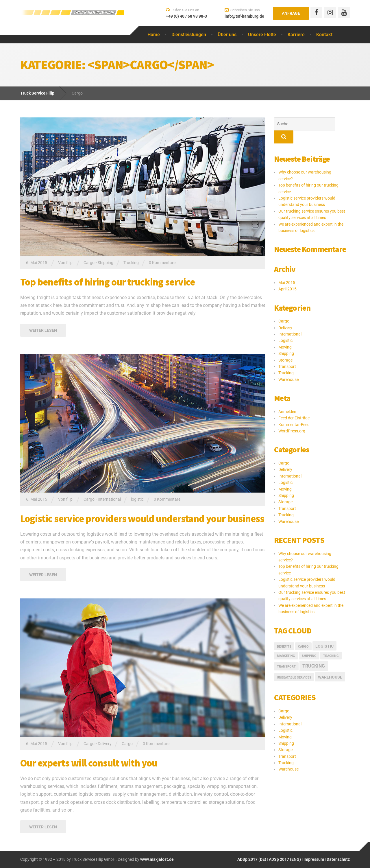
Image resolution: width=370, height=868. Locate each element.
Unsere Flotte (262, 35)
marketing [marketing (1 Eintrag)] (286, 643)
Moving (285, 334)
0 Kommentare (162, 263)
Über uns (227, 35)
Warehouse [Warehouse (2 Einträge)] (330, 664)
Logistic (285, 327)
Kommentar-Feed (294, 412)
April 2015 (287, 276)
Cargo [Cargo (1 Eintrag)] (303, 634)
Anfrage (291, 13)
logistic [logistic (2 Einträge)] (324, 633)
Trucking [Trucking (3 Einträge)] (314, 653)
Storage (285, 347)
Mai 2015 (287, 270)
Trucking (131, 263)
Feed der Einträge (294, 405)
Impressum (314, 859)
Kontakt (324, 35)
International (109, 499)
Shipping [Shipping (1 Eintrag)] (309, 643)
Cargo (89, 263)
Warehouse (288, 366)
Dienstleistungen (189, 35)
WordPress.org (292, 418)
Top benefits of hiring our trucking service (108, 282)
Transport (287, 353)
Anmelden (287, 399)
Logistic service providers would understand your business (142, 519)
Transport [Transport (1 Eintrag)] (286, 654)
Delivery (105, 744)
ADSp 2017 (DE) (252, 859)
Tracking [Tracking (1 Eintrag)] (331, 643)
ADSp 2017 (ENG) (284, 859)
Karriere (296, 35)
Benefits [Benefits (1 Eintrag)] (284, 634)
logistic (137, 499)
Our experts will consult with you (89, 763)
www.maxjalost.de (157, 859)
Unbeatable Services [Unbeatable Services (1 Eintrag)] (294, 665)
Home (154, 35)
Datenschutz (338, 859)
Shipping (106, 263)
